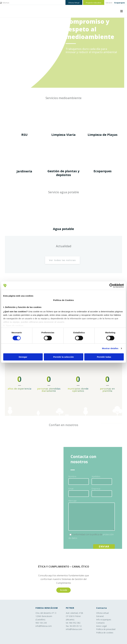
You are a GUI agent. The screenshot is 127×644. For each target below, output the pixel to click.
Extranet (100, 616)
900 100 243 (41, 623)
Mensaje (72, 501)
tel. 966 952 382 (73, 623)
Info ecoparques (104, 620)
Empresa (96, 489)
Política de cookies (105, 633)
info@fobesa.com (44, 626)
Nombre (72, 476)
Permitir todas (104, 357)
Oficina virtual (102, 613)
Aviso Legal (101, 626)
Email (71, 489)
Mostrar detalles (110, 348)
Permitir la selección (63, 357)
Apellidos (96, 476)
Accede (64, 590)
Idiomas (5, 3)
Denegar (23, 357)
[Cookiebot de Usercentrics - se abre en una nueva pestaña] (111, 285)
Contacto (100, 623)
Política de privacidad (106, 629)
